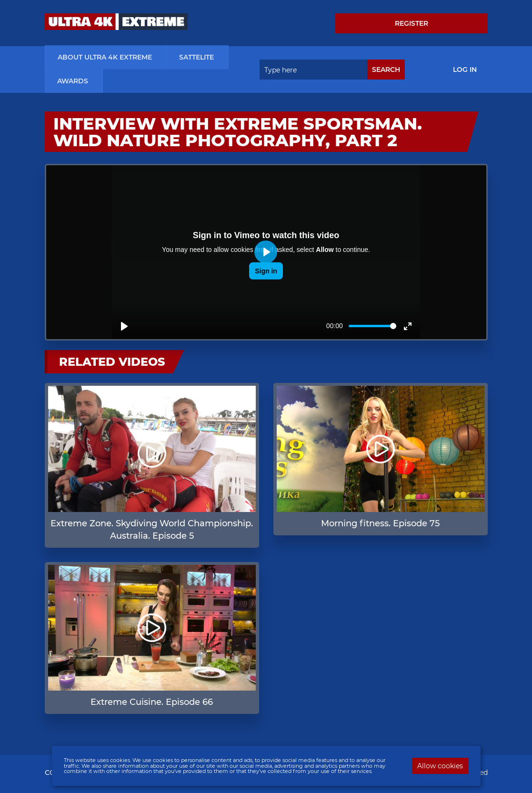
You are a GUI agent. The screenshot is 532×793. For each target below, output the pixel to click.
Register (412, 23)
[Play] (124, 327)
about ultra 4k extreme (105, 58)
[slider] (372, 327)
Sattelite (196, 58)
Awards (73, 82)
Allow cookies (440, 766)
